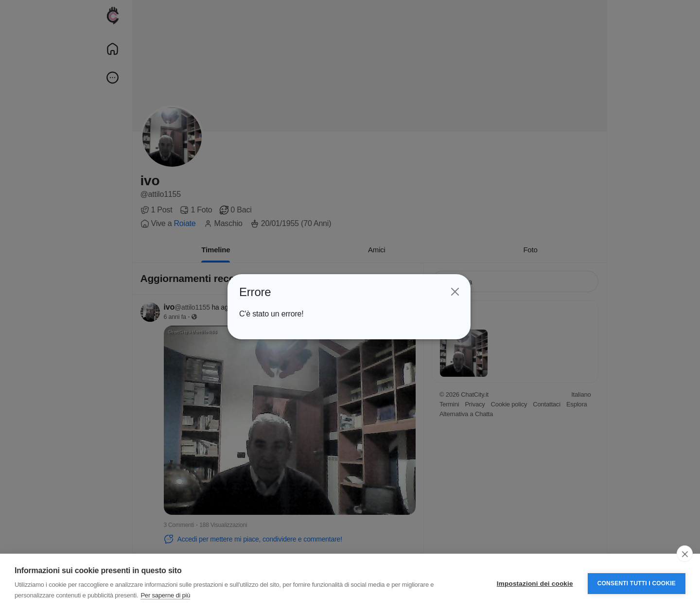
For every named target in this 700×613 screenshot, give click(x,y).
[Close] (455, 292)
